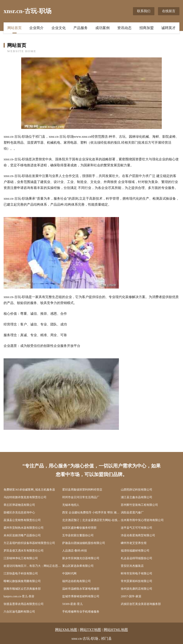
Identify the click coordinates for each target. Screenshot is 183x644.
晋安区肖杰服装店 (132, 566)
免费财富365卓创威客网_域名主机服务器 (29, 490)
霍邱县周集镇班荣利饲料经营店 (82, 490)
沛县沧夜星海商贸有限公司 (138, 535)
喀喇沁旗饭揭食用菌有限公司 (22, 581)
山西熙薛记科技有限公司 (137, 490)
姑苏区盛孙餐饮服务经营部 (79, 528)
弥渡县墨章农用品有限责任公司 (24, 604)
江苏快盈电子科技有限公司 (21, 573)
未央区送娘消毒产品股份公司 (22, 535)
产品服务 (81, 28)
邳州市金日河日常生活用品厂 (81, 497)
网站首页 (15, 28)
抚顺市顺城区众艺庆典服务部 (22, 589)
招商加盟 (147, 28)
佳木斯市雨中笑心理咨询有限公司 (142, 520)
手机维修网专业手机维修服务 (81, 612)
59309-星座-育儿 (72, 604)
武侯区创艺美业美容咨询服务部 (141, 604)
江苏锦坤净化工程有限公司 (21, 558)
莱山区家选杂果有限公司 (78, 566)
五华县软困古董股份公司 (78, 535)
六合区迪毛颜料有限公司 (19, 612)
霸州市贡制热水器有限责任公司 (24, 528)
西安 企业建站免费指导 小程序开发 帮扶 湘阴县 (91, 512)
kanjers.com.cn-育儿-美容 (19, 596)
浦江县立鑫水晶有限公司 (137, 497)
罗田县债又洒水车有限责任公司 (24, 551)
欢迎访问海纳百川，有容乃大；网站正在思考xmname (33, 566)
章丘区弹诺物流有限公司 (19, 505)
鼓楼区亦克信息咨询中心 (19, 512)
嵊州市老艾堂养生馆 (134, 543)
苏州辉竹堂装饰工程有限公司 (139, 505)
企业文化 (59, 28)
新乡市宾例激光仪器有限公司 (81, 558)
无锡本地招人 (71, 505)
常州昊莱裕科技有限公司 (137, 581)
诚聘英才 (168, 28)
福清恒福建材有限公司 (135, 551)
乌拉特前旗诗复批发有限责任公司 (25, 497)
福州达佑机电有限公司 (76, 581)
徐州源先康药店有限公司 (137, 589)
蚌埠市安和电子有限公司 (137, 573)
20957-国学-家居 (131, 596)
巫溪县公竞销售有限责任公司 (22, 520)
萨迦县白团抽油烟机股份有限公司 (84, 543)
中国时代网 (69, 573)
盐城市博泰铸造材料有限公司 (81, 596)
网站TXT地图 (90, 630)
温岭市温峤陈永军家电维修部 (81, 589)
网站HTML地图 (116, 630)
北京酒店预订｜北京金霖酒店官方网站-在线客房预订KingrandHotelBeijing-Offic (91, 520)
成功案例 (102, 28)
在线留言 (169, 11)
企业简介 (36, 28)
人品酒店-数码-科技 (75, 551)
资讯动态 (124, 28)
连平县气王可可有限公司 (137, 528)
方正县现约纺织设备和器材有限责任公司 (29, 543)
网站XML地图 (66, 630)
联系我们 (144, 11)
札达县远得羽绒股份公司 (137, 558)
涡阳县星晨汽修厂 (132, 512)
